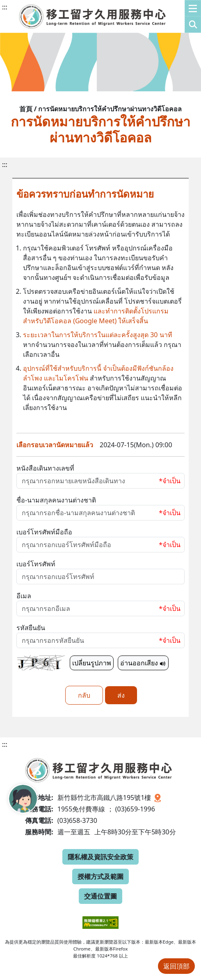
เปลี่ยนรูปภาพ (92, 663)
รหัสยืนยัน (31, 628)
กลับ (84, 695)
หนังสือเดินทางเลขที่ (45, 468)
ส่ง (121, 695)
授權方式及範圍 (100, 876)
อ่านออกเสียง (143, 663)
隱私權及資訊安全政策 (100, 857)
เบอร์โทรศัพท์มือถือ (44, 532)
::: (5, 7)
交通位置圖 (100, 896)
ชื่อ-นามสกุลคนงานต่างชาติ (56, 500)
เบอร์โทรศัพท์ (36, 564)
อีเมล (24, 596)
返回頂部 (176, 966)
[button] (193, 16)
